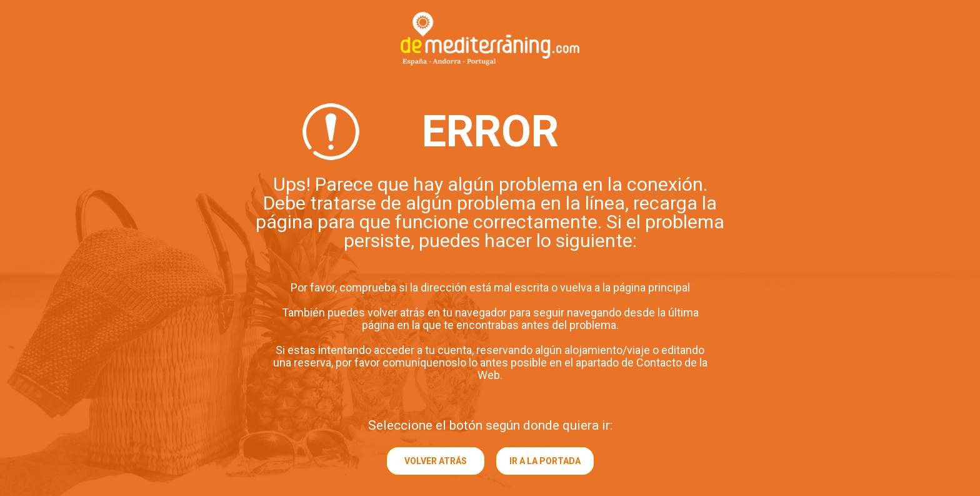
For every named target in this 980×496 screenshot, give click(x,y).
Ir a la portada (545, 461)
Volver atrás (436, 461)
